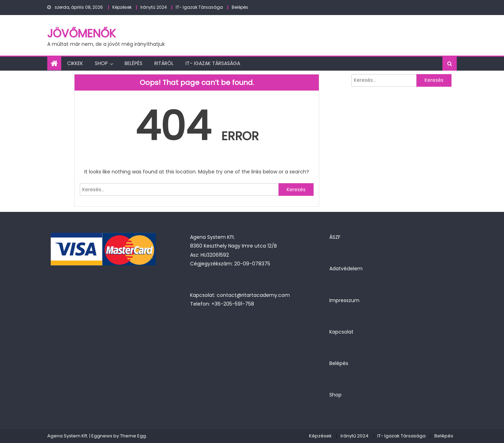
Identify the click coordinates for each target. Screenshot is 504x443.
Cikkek (75, 63)
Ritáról (164, 63)
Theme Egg (133, 436)
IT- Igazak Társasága (199, 7)
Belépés (240, 7)
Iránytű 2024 (154, 7)
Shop (101, 63)
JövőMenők (82, 33)
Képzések (122, 7)
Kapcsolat (341, 332)
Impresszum (344, 300)
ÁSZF (335, 237)
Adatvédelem (346, 269)
